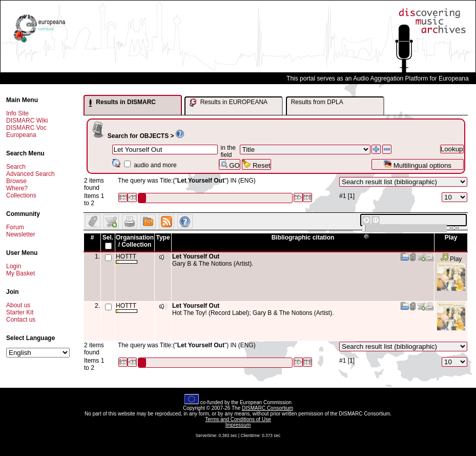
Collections (21, 195)
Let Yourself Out (196, 256)
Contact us (21, 320)
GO (230, 164)
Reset (256, 164)
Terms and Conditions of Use (238, 419)
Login (14, 266)
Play (451, 259)
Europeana (21, 135)
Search (16, 167)
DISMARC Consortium (267, 408)
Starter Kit (20, 312)
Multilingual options (417, 164)
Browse (16, 181)
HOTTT (127, 258)
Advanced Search (30, 174)
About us (18, 305)
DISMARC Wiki (27, 121)
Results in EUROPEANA (229, 103)
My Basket (20, 273)
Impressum (238, 425)
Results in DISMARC (122, 103)
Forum (15, 227)
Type (163, 237)
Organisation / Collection (135, 241)
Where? (17, 188)
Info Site (17, 113)
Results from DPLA (317, 102)
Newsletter (21, 234)
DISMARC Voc (26, 128)
